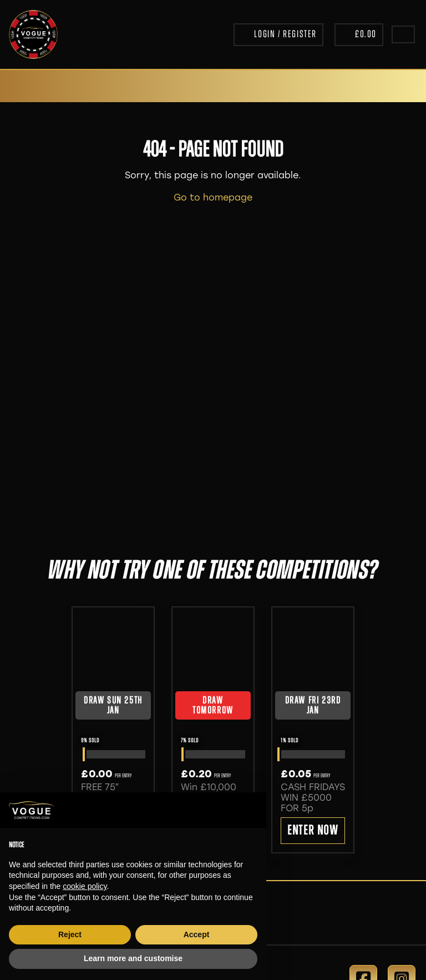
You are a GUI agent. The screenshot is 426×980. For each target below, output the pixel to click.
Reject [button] (70, 934)
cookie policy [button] (85, 886)
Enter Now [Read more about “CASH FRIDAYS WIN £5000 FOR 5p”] (313, 831)
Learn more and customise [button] (133, 958)
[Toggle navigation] (403, 34)
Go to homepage (213, 197)
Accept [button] (197, 934)
